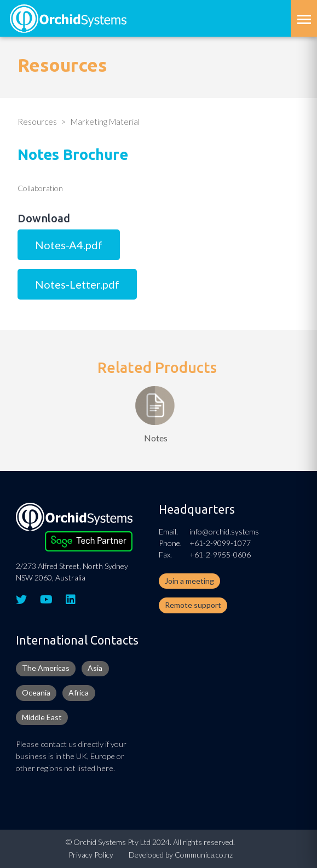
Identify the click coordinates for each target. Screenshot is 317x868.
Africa (79, 692)
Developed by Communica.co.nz (181, 855)
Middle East (42, 717)
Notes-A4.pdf (69, 245)
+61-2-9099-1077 (220, 543)
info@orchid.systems (224, 531)
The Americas (46, 668)
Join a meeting (189, 581)
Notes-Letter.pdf (77, 284)
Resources (37, 122)
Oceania (36, 692)
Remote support (193, 605)
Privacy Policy (91, 855)
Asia (95, 668)
